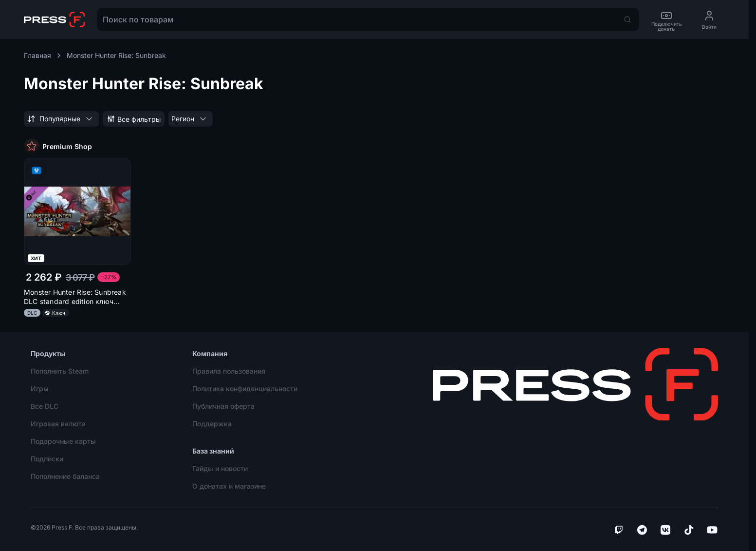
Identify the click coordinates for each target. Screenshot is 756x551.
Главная (43, 55)
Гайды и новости (220, 468)
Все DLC (45, 406)
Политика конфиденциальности (245, 389)
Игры (40, 389)
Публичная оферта (223, 406)
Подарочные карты (63, 441)
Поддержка (212, 424)
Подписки (47, 459)
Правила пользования (229, 371)
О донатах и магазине (229, 486)
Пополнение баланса (65, 476)
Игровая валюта (58, 424)
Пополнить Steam (60, 371)
